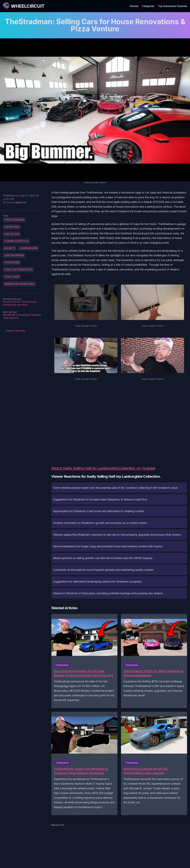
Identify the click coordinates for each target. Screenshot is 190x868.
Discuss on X (58, 825)
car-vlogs (12, 234)
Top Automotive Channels (172, 6)
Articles (134, 6)
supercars (12, 227)
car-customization (18, 270)
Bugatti (10, 248)
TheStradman (14, 220)
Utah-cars (12, 277)
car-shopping (14, 255)
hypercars (12, 262)
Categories (148, 6)
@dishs (21, 202)
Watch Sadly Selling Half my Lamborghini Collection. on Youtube (103, 468)
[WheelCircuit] (23, 6)
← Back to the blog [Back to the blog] (14, 331)
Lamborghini (28, 248)
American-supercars (19, 284)
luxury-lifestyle (16, 241)
